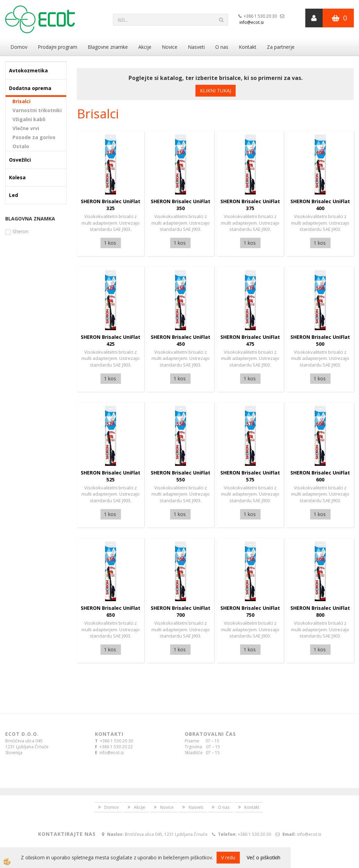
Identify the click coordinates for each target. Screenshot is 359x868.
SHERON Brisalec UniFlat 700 (181, 611)
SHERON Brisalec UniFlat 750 (250, 611)
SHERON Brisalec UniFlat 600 (320, 476)
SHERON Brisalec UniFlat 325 (111, 205)
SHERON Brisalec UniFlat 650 (111, 611)
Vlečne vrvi (26, 128)
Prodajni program (58, 47)
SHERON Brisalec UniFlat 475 (250, 340)
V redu (228, 857)
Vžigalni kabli (29, 119)
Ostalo (21, 146)
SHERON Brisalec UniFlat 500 (320, 340)
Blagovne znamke (108, 47)
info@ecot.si (252, 22)
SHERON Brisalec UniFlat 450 (181, 340)
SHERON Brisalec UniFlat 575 (250, 476)
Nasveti (196, 47)
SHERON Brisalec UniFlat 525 (111, 476)
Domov (19, 47)
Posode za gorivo (34, 137)
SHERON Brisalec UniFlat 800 (320, 611)
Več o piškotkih (264, 857)
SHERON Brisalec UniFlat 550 (181, 476)
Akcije (145, 47)
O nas (222, 47)
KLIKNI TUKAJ (216, 91)
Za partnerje (281, 47)
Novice (170, 47)
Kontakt (248, 47)
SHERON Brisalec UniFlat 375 (250, 205)
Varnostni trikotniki (37, 110)
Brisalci (21, 101)
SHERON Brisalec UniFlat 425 (111, 340)
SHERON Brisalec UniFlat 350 (181, 205)
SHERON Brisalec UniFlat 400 (320, 205)
